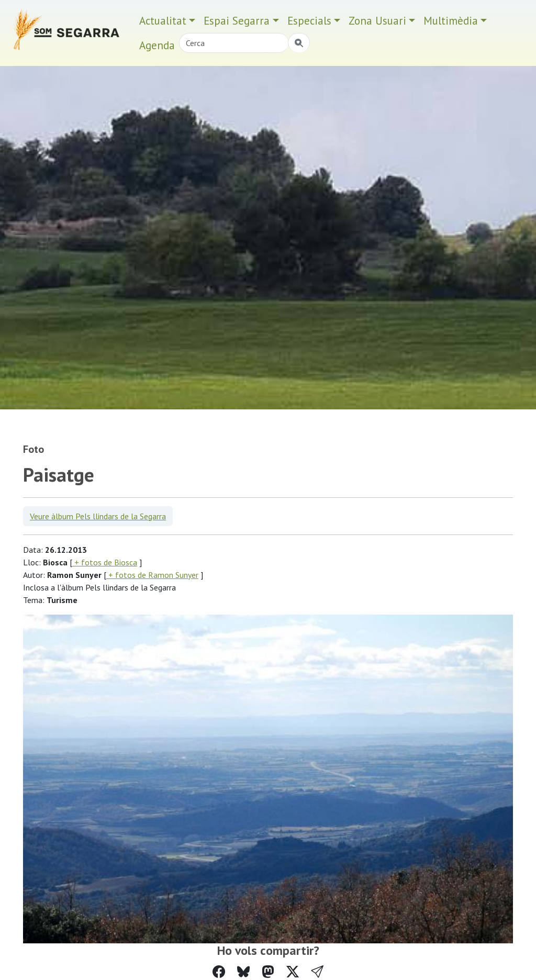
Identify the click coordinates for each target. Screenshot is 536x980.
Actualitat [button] (163, 21)
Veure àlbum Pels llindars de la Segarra (98, 516)
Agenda (157, 45)
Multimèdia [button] (451, 21)
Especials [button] (309, 21)
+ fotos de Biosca (105, 562)
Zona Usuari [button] (377, 21)
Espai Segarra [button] (237, 21)
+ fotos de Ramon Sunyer (152, 575)
